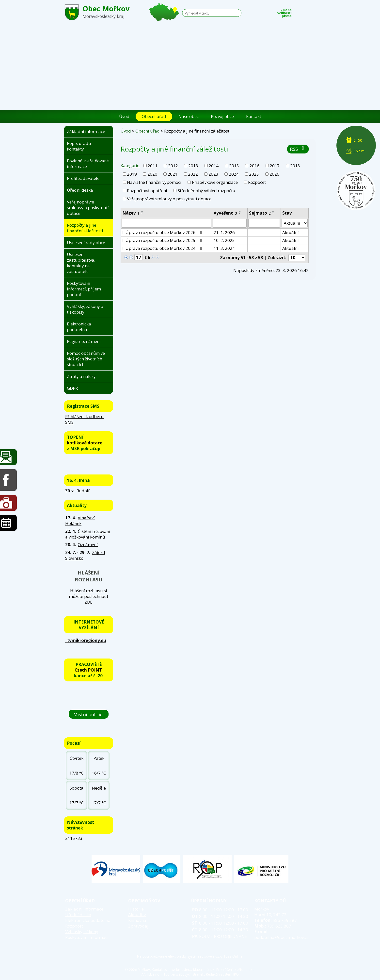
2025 (254, 174)
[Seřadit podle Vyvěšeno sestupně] (240, 213)
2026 (274, 174)
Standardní (305, 12)
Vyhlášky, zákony (82, 932)
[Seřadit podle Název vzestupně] (142, 211)
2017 (275, 166)
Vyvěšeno (225, 213)
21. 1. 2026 (224, 232)
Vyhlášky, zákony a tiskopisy (85, 309)
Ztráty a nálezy (81, 376)
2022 (193, 174)
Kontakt (254, 116)
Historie (136, 909)
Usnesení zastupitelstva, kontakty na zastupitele (81, 263)
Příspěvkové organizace (215, 182)
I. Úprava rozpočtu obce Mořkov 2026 (163, 232)
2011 (153, 166)
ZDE (89, 602)
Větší (313, 12)
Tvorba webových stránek (184, 974)
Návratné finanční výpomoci (154, 182)
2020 (152, 174)
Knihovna (137, 920)
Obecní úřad (154, 116)
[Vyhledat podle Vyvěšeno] (230, 223)
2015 (234, 166)
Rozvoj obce (222, 116)
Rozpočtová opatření (147, 191)
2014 (214, 166)
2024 (234, 174)
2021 (173, 174)
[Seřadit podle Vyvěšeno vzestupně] (240, 211)
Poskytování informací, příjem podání (84, 289)
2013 (193, 166)
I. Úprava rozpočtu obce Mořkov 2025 (163, 240)
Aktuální (291, 232)
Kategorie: (130, 165)
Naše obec (189, 116)
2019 (132, 174)
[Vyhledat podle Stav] (295, 223)
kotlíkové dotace (85, 443)
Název (131, 213)
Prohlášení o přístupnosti (236, 970)
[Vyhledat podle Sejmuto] (264, 223)
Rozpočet (257, 182)
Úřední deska (80, 190)
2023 (213, 174)
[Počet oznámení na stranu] (297, 258)
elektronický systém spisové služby (196, 956)
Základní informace (86, 131)
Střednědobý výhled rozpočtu (206, 191)
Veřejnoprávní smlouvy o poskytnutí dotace (169, 199)
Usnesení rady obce (86, 243)
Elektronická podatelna (79, 327)
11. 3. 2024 (224, 248)
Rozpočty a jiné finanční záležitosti (85, 228)
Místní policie (89, 714)
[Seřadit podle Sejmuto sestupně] (273, 213)
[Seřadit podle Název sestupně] (142, 213)
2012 (173, 166)
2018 (295, 166)
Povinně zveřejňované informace (88, 164)
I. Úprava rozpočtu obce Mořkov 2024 (163, 248)
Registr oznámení (84, 341)
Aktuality (137, 915)
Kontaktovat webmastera (172, 970)
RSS (298, 149)
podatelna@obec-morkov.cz (281, 937)
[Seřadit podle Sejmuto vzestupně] (273, 211)
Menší (298, 12)
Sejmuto (260, 213)
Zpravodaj (138, 926)
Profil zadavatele (83, 178)
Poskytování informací (87, 937)
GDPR (72, 388)
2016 (254, 166)
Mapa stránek (204, 970)
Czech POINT (88, 670)
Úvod (124, 116)
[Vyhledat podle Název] (166, 223)
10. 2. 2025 (224, 240)
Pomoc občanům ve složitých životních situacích (86, 359)
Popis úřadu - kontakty (80, 146)
